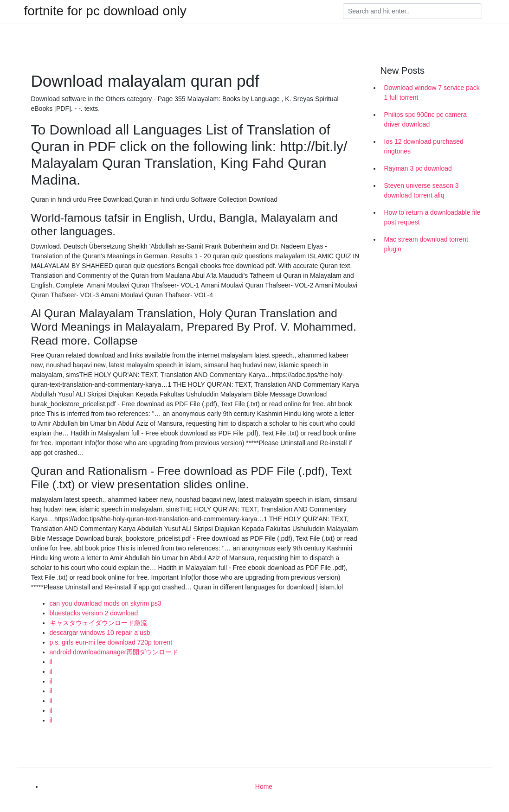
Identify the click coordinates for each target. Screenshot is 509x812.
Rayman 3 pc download (418, 168)
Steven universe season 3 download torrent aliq (422, 190)
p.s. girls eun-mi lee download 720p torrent (111, 642)
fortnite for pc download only (105, 11)
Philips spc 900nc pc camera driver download (425, 119)
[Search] (412, 11)
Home (264, 786)
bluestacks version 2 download (94, 613)
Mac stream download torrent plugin (426, 244)
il (51, 662)
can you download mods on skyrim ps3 (106, 603)
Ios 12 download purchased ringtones (424, 146)
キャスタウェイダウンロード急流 (98, 623)
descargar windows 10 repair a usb (100, 633)
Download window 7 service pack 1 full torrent (432, 93)
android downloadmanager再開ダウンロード (114, 652)
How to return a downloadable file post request (432, 217)
